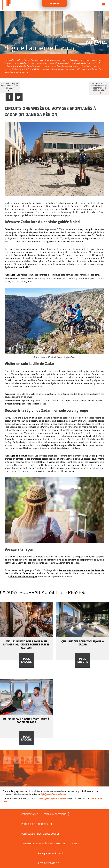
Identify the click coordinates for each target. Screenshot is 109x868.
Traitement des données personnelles (43, 844)
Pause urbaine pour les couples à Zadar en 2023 (10, 86)
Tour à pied (20, 255)
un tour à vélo (22, 267)
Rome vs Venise (36, 255)
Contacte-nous (30, 814)
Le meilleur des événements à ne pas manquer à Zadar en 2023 (99, 87)
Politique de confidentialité (37, 824)
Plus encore (26, 660)
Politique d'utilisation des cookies (40, 834)
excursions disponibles (57, 421)
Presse (75, 844)
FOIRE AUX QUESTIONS (55, 814)
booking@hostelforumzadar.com (52, 799)
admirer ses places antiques (23, 576)
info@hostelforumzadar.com (54, 794)
